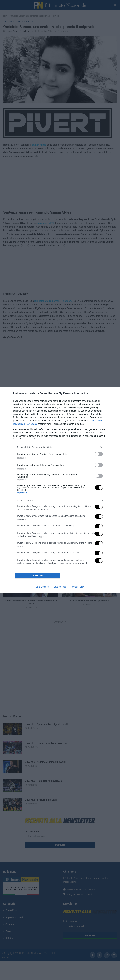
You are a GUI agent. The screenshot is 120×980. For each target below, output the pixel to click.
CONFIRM (37, 576)
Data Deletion (42, 587)
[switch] (99, 454)
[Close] (114, 394)
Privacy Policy (78, 587)
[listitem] (60, 447)
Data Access (60, 587)
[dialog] (60, 490)
